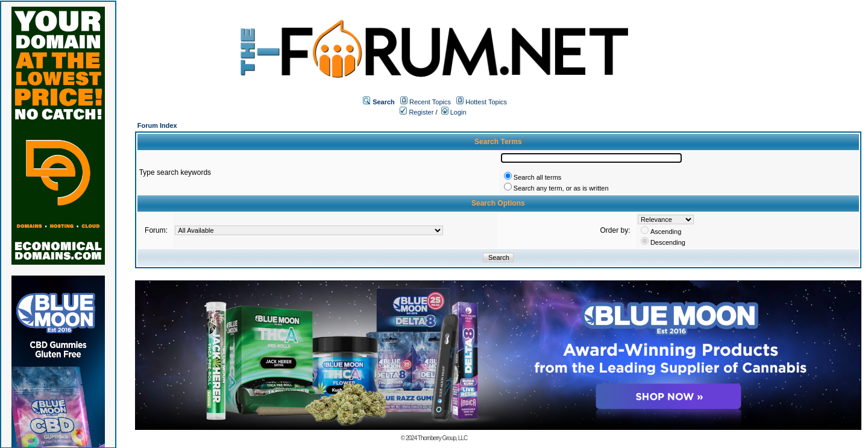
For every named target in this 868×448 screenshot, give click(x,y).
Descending (668, 242)
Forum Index (157, 125)
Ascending (666, 232)
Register (417, 112)
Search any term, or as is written (561, 188)
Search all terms (537, 177)
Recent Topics (430, 102)
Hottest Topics (486, 102)
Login (454, 112)
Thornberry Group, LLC (442, 438)
